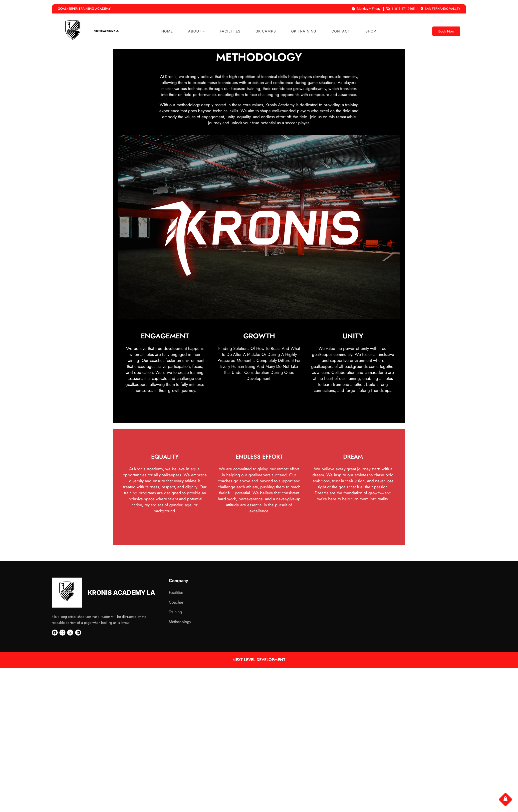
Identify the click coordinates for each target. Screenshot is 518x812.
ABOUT (195, 31)
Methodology (180, 622)
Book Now (446, 31)
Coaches (176, 602)
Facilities (176, 592)
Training (175, 612)
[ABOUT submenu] (204, 31)
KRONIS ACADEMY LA (106, 31)
